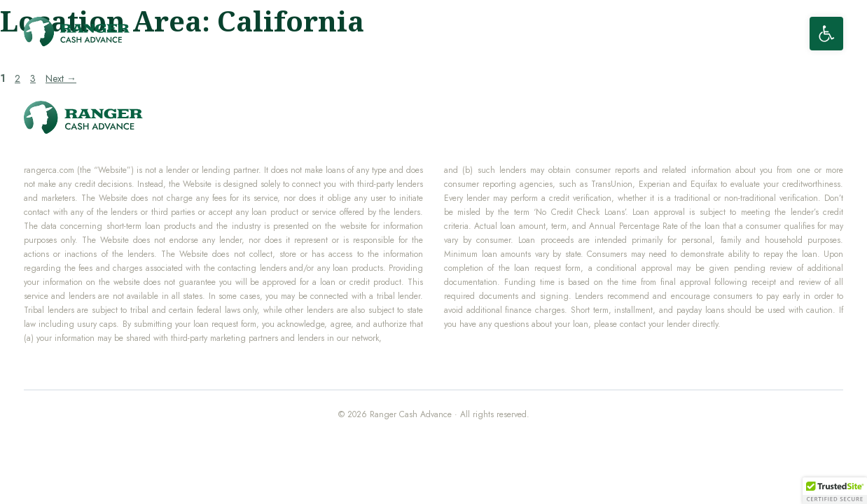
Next (61, 78)
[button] (826, 34)
